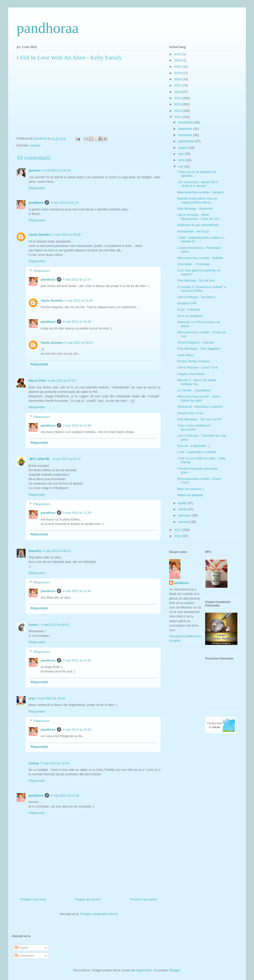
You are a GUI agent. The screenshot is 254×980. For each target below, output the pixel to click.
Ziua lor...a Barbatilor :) (193, 446)
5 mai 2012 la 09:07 (79, 343)
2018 (178, 79)
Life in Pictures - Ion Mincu (196, 297)
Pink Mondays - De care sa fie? (200, 419)
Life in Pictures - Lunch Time (197, 367)
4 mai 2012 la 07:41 (67, 459)
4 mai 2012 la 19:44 (51, 698)
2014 (178, 104)
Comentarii (24, 956)
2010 (178, 536)
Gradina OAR (187, 303)
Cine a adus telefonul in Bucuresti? (194, 427)
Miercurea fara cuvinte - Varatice (200, 192)
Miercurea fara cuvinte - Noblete (200, 258)
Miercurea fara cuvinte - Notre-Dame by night (199, 398)
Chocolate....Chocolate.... (195, 264)
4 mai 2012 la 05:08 (66, 235)
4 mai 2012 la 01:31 (65, 203)
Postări (22, 948)
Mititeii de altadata (190, 495)
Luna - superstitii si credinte (197, 452)
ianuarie (184, 522)
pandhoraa (48, 28)
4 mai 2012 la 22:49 (77, 322)
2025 (178, 54)
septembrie (187, 141)
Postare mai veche (143, 899)
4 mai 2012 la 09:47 (55, 625)
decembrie (186, 122)
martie (183, 509)
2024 (178, 60)
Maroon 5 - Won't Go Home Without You (197, 382)
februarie (185, 515)
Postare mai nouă (33, 899)
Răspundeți (37, 188)
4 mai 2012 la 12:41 (77, 660)
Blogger (175, 970)
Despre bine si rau (190, 413)
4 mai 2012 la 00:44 (56, 170)
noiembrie (186, 129)
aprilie (183, 503)
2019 (178, 73)
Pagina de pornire (88, 899)
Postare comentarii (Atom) (99, 914)
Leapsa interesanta (191, 374)
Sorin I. (34, 625)
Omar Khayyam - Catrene (195, 342)
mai (181, 166)
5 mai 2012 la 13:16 (65, 795)
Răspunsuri (42, 271)
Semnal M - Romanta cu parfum (200, 407)
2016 (178, 92)
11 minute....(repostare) (194, 390)
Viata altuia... (186, 355)
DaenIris (35, 551)
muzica (35, 145)
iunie (182, 160)
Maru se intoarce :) (190, 489)
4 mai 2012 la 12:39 (77, 513)
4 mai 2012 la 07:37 (62, 381)
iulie (181, 154)
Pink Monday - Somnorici (195, 209)
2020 (178, 67)
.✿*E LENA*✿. (40, 459)
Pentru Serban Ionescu (194, 361)
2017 (178, 85)
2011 (178, 530)
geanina (35, 170)
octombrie (186, 135)
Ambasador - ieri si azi (193, 231)
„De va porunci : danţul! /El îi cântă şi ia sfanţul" (197, 184)
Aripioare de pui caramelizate (198, 225)
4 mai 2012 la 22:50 (77, 730)
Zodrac (34, 763)
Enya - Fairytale (188, 309)
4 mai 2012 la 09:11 (57, 551)
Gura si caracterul (190, 316)
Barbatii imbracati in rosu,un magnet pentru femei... (197, 200)
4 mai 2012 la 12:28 (77, 425)
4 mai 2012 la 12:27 (77, 279)
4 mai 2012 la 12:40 (77, 591)
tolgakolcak (143, 970)
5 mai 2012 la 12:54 (55, 763)
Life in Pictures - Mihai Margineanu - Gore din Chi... (199, 217)
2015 (178, 98)
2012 (178, 117)
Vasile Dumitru (40, 235)
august (183, 148)
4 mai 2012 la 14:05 (79, 301)
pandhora (36, 203)
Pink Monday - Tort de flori (196, 280)
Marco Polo (37, 381)
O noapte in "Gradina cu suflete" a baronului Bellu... (201, 289)
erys (32, 698)
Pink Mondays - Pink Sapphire (199, 349)
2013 (178, 111)
